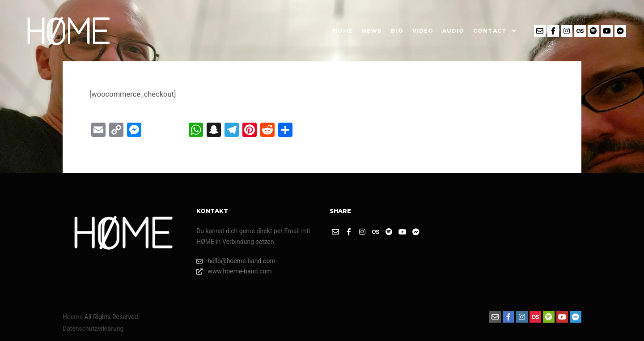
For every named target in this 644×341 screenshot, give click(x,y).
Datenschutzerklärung (93, 328)
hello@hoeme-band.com (236, 261)
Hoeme (73, 317)
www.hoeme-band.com (234, 271)
